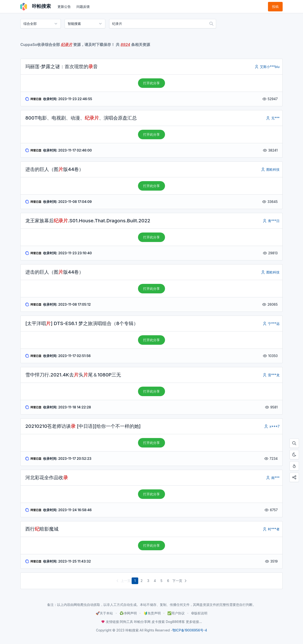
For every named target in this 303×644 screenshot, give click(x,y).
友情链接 (111, 622)
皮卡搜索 (158, 622)
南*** (273, 478)
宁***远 (271, 324)
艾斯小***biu (267, 67)
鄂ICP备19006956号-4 (190, 630)
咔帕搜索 (36, 7)
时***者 (271, 529)
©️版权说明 (199, 613)
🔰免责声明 (152, 613)
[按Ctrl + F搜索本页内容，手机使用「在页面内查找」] (294, 443)
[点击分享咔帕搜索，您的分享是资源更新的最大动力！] (294, 477)
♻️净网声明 (128, 613)
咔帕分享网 (142, 622)
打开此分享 (151, 83)
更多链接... (194, 622)
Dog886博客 (175, 622)
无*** (273, 118)
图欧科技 (270, 169)
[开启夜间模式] (294, 455)
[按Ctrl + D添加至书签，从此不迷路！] (294, 466)
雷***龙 (271, 375)
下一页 (180, 581)
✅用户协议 (176, 613)
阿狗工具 (126, 622)
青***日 (271, 221)
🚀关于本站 (104, 613)
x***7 (272, 426)
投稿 (275, 7)
